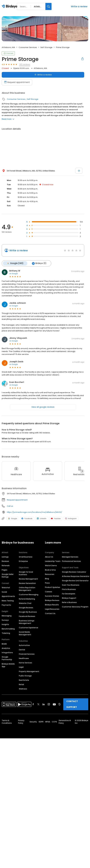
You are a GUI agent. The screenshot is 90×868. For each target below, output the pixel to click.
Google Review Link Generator (75, 581)
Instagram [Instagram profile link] (71, 518)
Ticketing (6, 633)
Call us (10, 506)
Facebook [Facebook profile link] (27, 518)
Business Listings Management (27, 622)
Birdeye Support (69, 598)
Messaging (7, 616)
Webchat (6, 588)
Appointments (8, 596)
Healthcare (24, 658)
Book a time (50, 570)
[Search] (48, 6)
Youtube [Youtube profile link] (56, 518)
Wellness (23, 689)
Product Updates (53, 587)
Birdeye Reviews (52, 600)
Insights (5, 624)
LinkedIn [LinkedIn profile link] (42, 518)
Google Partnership (7, 658)
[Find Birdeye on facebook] (33, 704)
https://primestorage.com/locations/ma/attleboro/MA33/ (34, 512)
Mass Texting (8, 601)
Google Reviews (26, 608)
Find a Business (69, 589)
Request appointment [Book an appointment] (17, 82)
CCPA (54, 722)
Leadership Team (53, 561)
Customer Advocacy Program (75, 607)
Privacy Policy (21, 722)
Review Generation (27, 583)
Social (4, 592)
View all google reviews (43, 407)
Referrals (6, 566)
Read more (8, 119)
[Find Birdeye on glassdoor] (60, 704)
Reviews (5, 561)
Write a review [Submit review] (43, 75)
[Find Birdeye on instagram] (49, 704)
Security (33, 722)
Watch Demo (51, 566)
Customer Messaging (29, 595)
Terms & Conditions (7, 722)
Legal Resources (52, 609)
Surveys (5, 620)
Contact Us (50, 613)
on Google (14, 274)
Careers (49, 592)
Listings (5, 557)
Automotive (24, 645)
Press (47, 583)
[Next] (82, 471)
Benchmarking (8, 629)
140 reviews (25, 64)
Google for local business (26, 573)
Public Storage (25, 676)
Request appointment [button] (17, 500)
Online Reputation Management (27, 589)
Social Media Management (25, 633)
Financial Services (27, 654)
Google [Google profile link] (13, 518)
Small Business (26, 557)
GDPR (41, 722)
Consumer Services (28, 47)
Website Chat (25, 603)
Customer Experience (29, 628)
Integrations (7, 653)
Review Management (28, 579)
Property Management (29, 671)
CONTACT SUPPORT (72, 704)
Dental (22, 650)
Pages (4, 570)
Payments (6, 605)
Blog (47, 579)
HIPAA (48, 722)
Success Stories (52, 596)
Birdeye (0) (39, 263)
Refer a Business (69, 602)
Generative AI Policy (65, 722)
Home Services (25, 663)
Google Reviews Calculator (74, 572)
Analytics (6, 648)
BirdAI (4, 644)
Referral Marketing (27, 599)
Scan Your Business (71, 585)
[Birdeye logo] (10, 7)
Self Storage (46, 47)
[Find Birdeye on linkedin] (44, 704)
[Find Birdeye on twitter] (38, 704)
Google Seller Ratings (8, 576)
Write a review (79, 6)
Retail (21, 684)
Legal (21, 667)
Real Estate (24, 680)
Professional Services (71, 561)
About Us (49, 557)
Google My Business (28, 612)
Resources (50, 574)
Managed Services (70, 557)
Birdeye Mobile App (8, 665)
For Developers (69, 594)
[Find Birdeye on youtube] (54, 704)
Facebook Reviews (27, 616)
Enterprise (23, 561)
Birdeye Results (52, 605)
